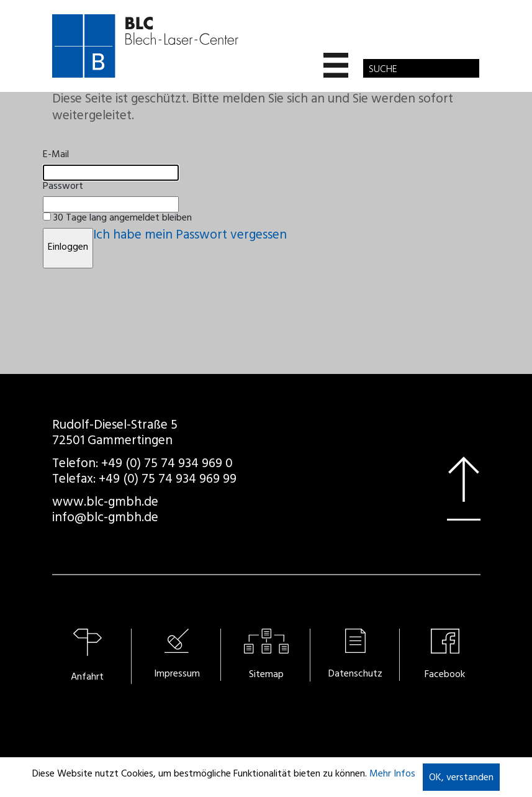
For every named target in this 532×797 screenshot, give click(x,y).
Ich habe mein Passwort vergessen (190, 236)
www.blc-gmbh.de (105, 503)
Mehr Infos (392, 775)
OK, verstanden (461, 778)
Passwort (63, 187)
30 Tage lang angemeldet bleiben (123, 219)
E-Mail (56, 155)
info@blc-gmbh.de (105, 519)
